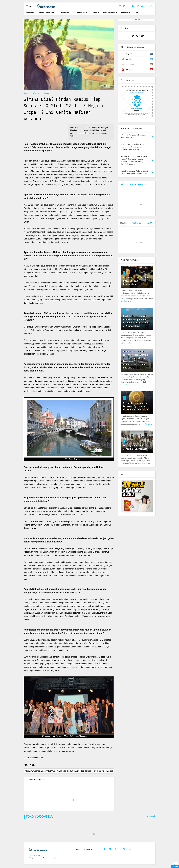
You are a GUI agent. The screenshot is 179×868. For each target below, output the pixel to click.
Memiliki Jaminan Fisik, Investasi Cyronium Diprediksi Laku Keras (136, 406)
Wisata (125, 13)
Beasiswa (65, 13)
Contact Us (88, 850)
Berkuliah (137, 20)
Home (30, 13)
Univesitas (81, 13)
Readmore (128, 301)
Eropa (47, 93)
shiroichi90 (52, 858)
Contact (175, 866)
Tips (136, 13)
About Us (77, 850)
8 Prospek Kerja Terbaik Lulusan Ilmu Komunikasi (136, 281)
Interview (36, 93)
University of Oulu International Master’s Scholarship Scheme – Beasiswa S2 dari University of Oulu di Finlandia (136, 360)
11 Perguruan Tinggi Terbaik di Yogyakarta (135, 447)
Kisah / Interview (47, 13)
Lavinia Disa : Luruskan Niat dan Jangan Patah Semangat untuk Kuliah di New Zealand (136, 321)
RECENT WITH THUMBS (133, 184)
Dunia (95, 13)
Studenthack (110, 13)
